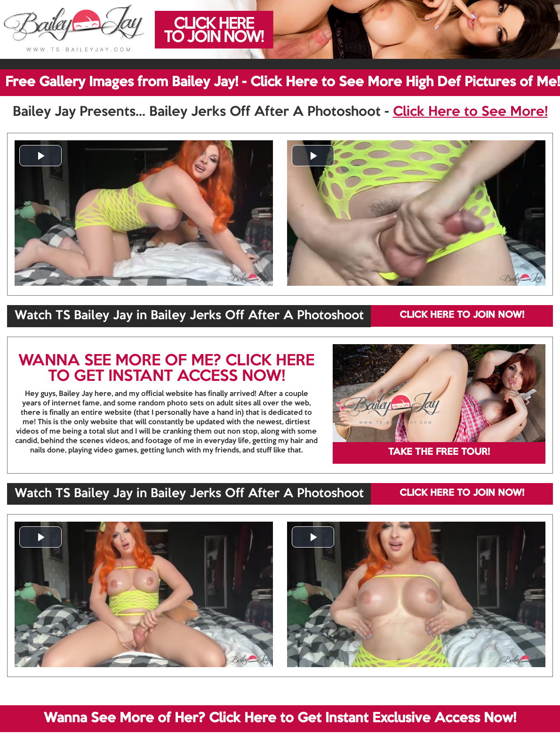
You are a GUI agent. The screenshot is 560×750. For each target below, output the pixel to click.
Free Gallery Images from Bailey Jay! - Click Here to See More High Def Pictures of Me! (283, 82)
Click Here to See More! (470, 112)
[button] (40, 156)
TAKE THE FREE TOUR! (439, 452)
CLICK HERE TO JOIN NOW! (462, 315)
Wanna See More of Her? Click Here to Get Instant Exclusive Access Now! (280, 718)
